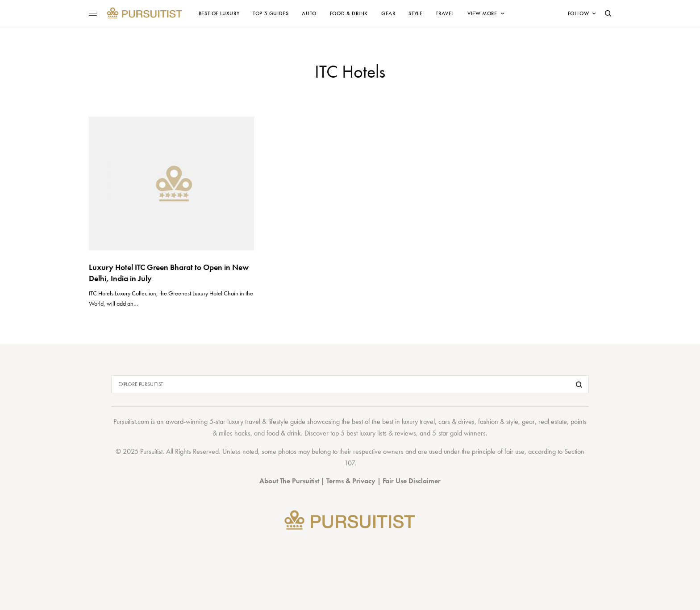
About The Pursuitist (289, 481)
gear (528, 421)
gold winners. (469, 433)
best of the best (373, 421)
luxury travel (418, 421)
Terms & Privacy (351, 481)
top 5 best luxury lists (358, 433)
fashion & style (498, 421)
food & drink (284, 433)
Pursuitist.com (131, 421)
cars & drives (456, 421)
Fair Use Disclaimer (412, 481)
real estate (553, 421)
